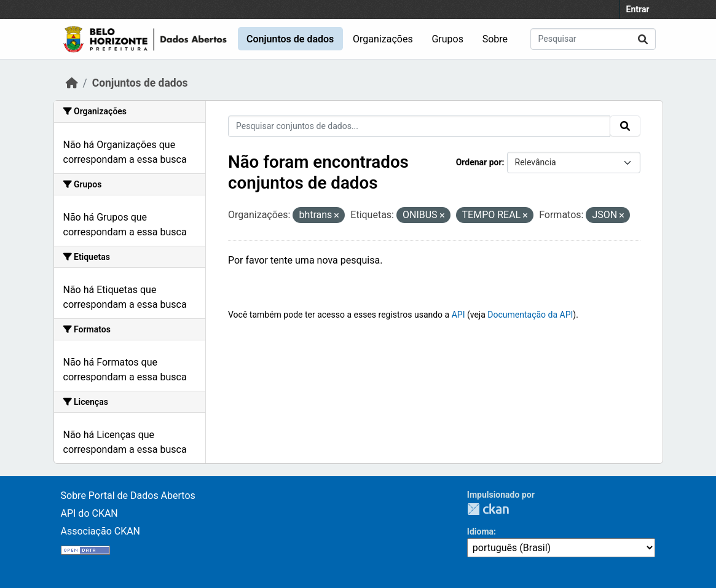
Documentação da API (530, 315)
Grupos (447, 39)
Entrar (638, 9)
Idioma (480, 531)
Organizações (383, 39)
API (458, 315)
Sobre (495, 39)
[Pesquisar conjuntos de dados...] (593, 39)
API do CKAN (89, 513)
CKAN (488, 509)
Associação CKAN (101, 531)
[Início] (72, 83)
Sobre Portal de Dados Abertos (128, 496)
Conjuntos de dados (290, 39)
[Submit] (643, 39)
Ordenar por (479, 162)
